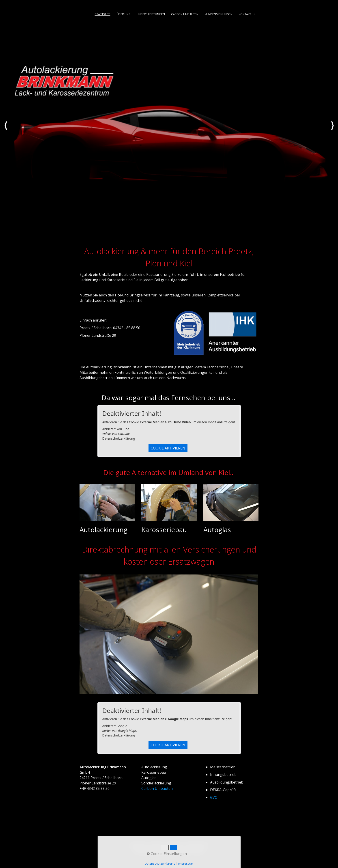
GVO (214, 797)
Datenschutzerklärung (119, 438)
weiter (332, 130)
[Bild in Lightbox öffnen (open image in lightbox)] (169, 634)
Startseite (103, 14)
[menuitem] (102, 14)
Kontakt (245, 14)
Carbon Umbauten (185, 14)
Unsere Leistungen (151, 14)
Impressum (175, 845)
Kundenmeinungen (219, 14)
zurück (6, 130)
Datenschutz (197, 845)
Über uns (124, 14)
